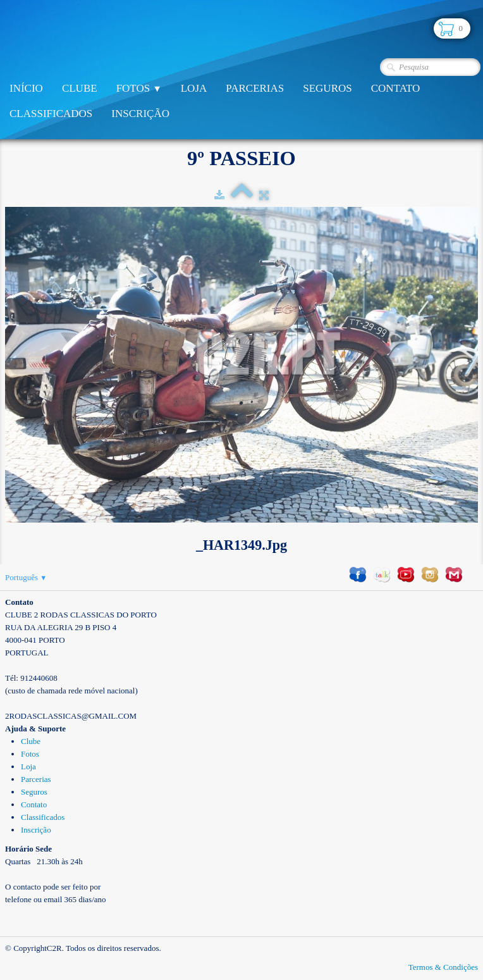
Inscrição (140, 114)
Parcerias (255, 88)
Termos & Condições (443, 967)
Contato (396, 88)
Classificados (51, 114)
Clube (80, 88)
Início (26, 88)
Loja (194, 88)
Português (26, 577)
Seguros (327, 88)
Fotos (139, 88)
